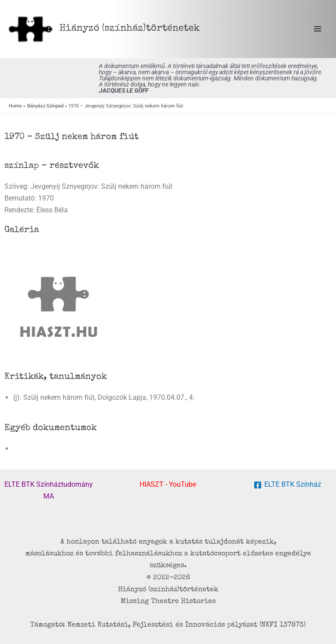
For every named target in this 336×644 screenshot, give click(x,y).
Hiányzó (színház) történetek (130, 29)
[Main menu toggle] (317, 29)
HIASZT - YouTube (168, 484)
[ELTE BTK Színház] (287, 485)
